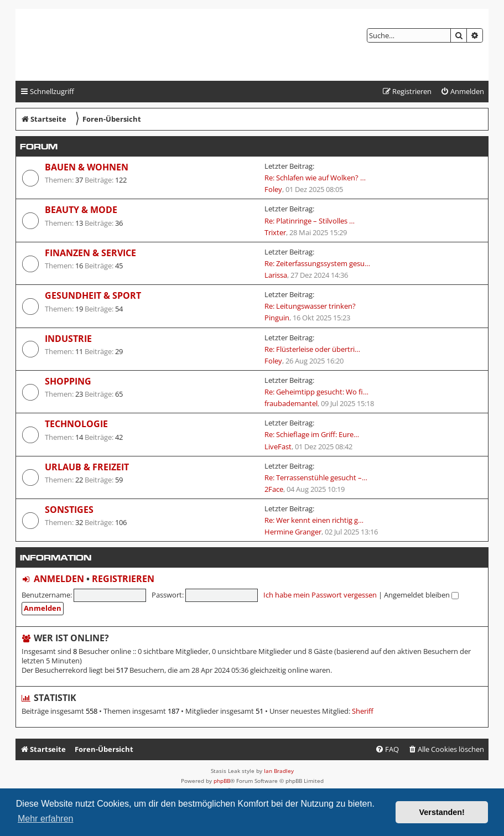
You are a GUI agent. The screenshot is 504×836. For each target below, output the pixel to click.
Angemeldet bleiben (421, 595)
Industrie (68, 339)
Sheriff (363, 711)
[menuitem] (462, 92)
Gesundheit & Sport (93, 295)
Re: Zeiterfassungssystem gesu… (317, 263)
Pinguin (277, 318)
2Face (274, 489)
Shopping (68, 381)
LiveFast (278, 446)
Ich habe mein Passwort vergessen (320, 595)
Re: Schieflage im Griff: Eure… (312, 434)
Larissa (276, 275)
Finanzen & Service (90, 253)
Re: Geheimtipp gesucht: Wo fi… (316, 392)
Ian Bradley (279, 771)
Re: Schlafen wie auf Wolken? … (315, 178)
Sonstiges (69, 510)
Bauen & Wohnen (87, 167)
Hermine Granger (293, 532)
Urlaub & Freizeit (87, 467)
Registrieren (123, 579)
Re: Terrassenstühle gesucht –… (316, 477)
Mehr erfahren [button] (46, 819)
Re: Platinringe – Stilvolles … (310, 221)
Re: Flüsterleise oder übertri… (312, 349)
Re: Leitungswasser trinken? (310, 306)
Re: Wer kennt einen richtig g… (314, 520)
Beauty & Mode (81, 210)
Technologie (76, 424)
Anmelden (59, 579)
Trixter (275, 232)
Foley (273, 189)
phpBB (222, 781)
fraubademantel (291, 403)
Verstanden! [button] (442, 812)
